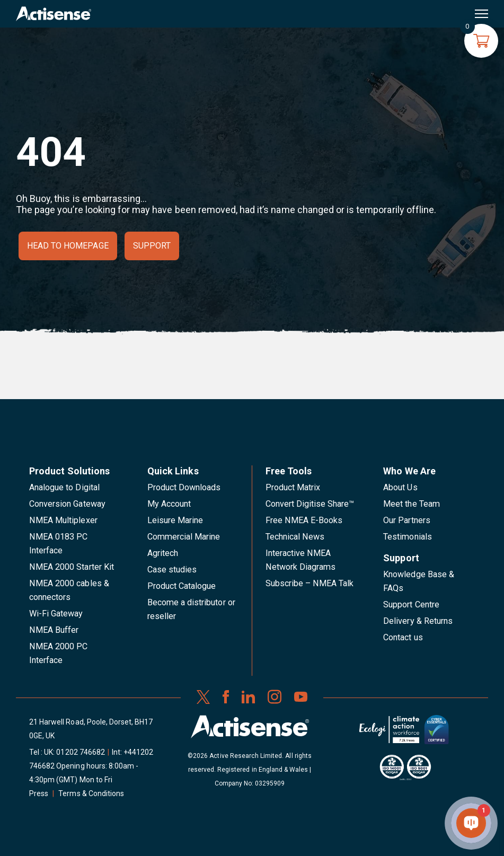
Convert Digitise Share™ (310, 504)
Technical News (295, 537)
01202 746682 (81, 752)
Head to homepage (68, 246)
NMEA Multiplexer (63, 520)
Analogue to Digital (64, 487)
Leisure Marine (175, 520)
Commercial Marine (184, 537)
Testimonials (408, 537)
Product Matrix (293, 487)
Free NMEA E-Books (304, 520)
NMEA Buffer (54, 630)
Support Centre (411, 605)
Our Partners (407, 520)
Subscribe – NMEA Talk (310, 583)
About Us (400, 487)
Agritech (163, 553)
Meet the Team (412, 504)
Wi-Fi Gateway (56, 614)
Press (39, 793)
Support (152, 246)
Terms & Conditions (91, 793)
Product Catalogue (182, 586)
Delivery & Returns (418, 621)
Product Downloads (184, 487)
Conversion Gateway (67, 504)
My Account (169, 504)
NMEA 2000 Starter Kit (72, 567)
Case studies (172, 570)
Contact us (403, 637)
